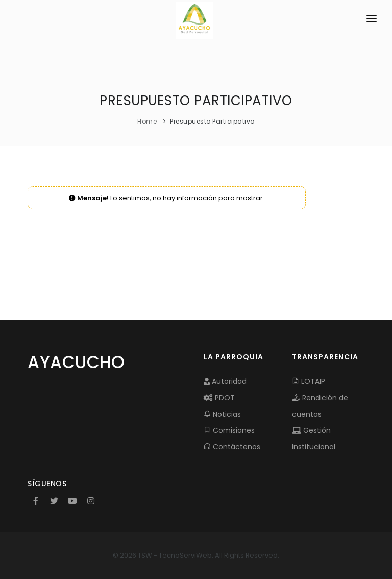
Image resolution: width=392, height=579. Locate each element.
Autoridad (225, 381)
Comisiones (229, 430)
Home (147, 121)
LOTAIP (309, 381)
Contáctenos (232, 447)
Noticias (222, 414)
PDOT (219, 398)
